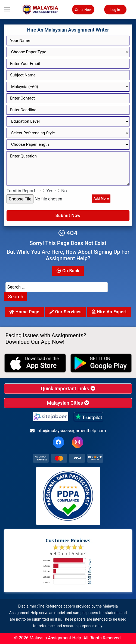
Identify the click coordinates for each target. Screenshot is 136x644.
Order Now (83, 10)
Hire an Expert (109, 312)
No (64, 191)
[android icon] (101, 363)
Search (16, 297)
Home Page (24, 312)
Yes (50, 191)
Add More (101, 199)
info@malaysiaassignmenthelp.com (68, 431)
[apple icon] (35, 363)
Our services (66, 312)
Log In (115, 10)
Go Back (68, 271)
